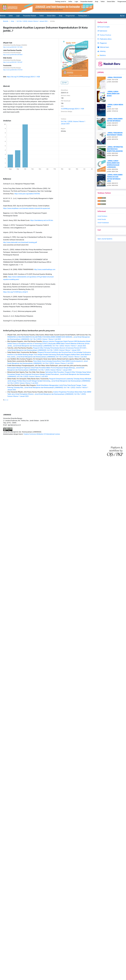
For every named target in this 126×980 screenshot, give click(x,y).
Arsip (61, 16)
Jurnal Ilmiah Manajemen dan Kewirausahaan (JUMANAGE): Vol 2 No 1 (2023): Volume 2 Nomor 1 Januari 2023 (44, 350)
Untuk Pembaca (102, 216)
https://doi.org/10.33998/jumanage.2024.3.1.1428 (23, 77)
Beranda (6, 21)
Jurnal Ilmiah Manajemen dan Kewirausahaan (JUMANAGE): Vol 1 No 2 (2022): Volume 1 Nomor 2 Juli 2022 (52, 357)
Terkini (41, 16)
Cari (122, 16)
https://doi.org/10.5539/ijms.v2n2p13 (15, 292)
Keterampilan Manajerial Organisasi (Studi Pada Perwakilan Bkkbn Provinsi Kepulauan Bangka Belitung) (41, 368)
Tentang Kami (83, 16)
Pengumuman (70, 16)
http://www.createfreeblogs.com (45, 269)
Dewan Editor (51, 16)
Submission (102, 31)
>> (8, 400)
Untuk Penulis (102, 219)
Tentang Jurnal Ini (61, 2)
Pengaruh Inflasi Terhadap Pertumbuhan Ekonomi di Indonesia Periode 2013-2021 (60, 348)
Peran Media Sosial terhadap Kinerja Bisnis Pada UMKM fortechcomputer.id (58, 361)
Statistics (102, 55)
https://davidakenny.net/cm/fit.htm (42, 220)
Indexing (101, 51)
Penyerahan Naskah (30, 16)
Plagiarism (102, 43)
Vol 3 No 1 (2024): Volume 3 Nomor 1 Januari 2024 (32, 21)
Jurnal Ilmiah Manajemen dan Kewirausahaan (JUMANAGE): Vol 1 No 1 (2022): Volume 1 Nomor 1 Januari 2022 (49, 346)
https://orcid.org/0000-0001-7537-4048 (13, 47)
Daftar (11, 16)
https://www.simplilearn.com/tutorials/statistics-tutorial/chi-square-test (27, 208)
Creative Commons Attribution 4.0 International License (42, 434)
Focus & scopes (104, 27)
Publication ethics (105, 39)
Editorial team (103, 47)
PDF (65, 83)
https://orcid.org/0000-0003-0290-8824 (13, 55)
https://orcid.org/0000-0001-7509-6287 (13, 62)
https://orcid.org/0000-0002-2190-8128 (13, 70)
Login (18, 16)
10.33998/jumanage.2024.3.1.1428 (72, 109)
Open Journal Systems (105, 239)
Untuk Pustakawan (103, 223)
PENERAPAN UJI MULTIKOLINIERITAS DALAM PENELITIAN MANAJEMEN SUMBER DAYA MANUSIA (40, 337)
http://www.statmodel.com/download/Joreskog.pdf (20, 242)
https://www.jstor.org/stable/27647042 (27, 194)
